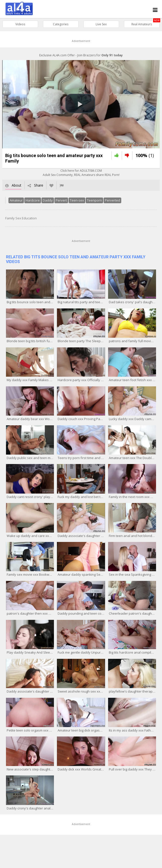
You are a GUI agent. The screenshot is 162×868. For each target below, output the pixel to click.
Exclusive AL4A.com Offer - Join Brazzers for (81, 55)
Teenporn (92, 203)
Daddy (45, 203)
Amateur (14, 203)
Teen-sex (75, 203)
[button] (80, 105)
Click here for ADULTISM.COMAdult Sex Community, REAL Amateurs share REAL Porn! (81, 175)
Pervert (59, 203)
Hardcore (30, 203)
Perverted (110, 203)
